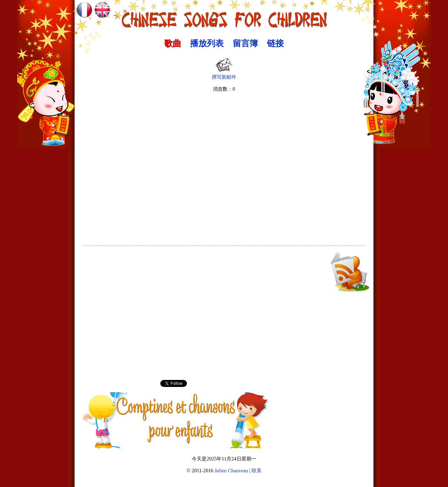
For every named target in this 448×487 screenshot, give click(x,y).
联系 (257, 471)
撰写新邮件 (224, 75)
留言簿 (245, 43)
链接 (275, 43)
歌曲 (173, 43)
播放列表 (207, 43)
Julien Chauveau (231, 471)
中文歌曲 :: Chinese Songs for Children (224, 16)
